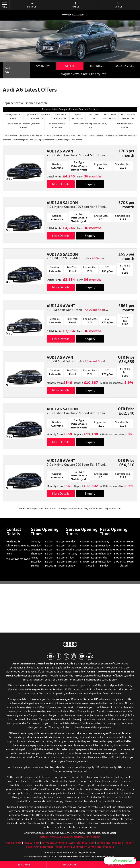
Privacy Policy (32, 843)
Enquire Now (117, 864)
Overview (43, 66)
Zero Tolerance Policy (82, 843)
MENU (5, 5)
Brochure (70, 864)
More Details (61, 184)
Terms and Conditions (54, 843)
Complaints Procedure (110, 843)
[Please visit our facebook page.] (58, 657)
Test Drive (97, 66)
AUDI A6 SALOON (62, 203)
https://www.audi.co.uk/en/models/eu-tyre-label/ (70, 837)
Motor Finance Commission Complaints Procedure (84, 847)
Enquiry (90, 184)
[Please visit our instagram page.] (74, 657)
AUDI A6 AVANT (61, 151)
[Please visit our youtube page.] (82, 657)
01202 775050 (21, 559)
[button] (120, 861)
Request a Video (124, 66)
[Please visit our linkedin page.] (90, 657)
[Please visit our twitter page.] (66, 657)
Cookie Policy (14, 843)
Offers (70, 66)
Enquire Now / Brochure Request (83, 74)
